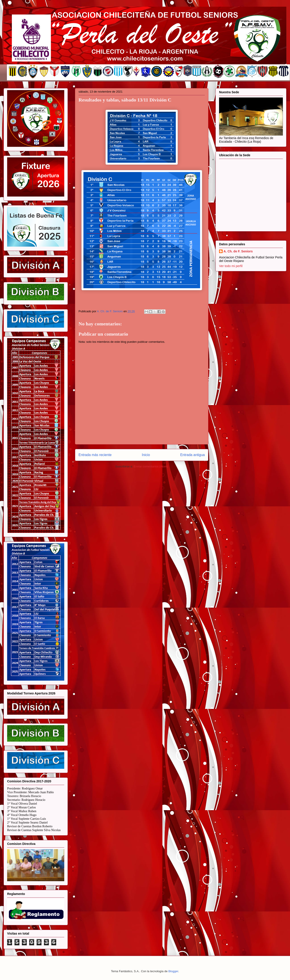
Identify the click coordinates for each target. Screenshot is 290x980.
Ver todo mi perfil (231, 266)
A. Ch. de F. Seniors (238, 251)
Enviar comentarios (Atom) (151, 466)
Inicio (146, 455)
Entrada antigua (193, 455)
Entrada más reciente (95, 455)
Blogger (173, 971)
